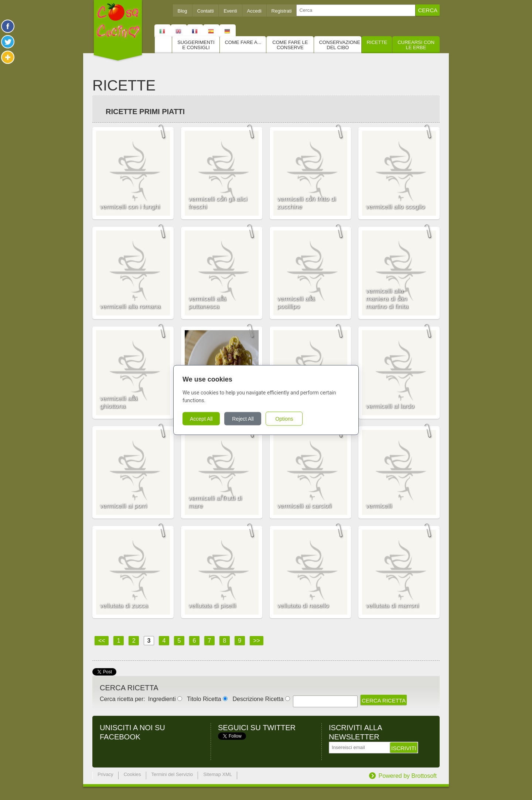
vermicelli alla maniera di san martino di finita (387, 299)
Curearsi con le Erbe (416, 45)
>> (257, 641)
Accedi (254, 11)
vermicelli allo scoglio (395, 207)
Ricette (377, 42)
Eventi (230, 11)
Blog (183, 11)
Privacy (105, 774)
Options (284, 419)
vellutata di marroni (392, 606)
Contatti (206, 11)
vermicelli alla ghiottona (119, 402)
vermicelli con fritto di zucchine (306, 203)
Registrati (282, 11)
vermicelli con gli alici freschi (218, 203)
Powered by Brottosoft (408, 776)
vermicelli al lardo (390, 406)
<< (102, 641)
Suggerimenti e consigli (196, 45)
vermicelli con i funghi (130, 207)
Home (163, 45)
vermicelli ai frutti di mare (215, 502)
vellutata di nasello (303, 606)
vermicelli (379, 506)
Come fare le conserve (290, 45)
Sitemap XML (218, 774)
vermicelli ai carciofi (304, 506)
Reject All (243, 419)
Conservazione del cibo (339, 45)
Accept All (201, 419)
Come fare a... (243, 42)
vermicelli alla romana (130, 306)
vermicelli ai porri (123, 506)
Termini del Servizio (172, 774)
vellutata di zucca (124, 606)
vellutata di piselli (212, 606)
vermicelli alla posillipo (296, 302)
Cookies (132, 774)
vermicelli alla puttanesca (207, 302)
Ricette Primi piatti (145, 112)
